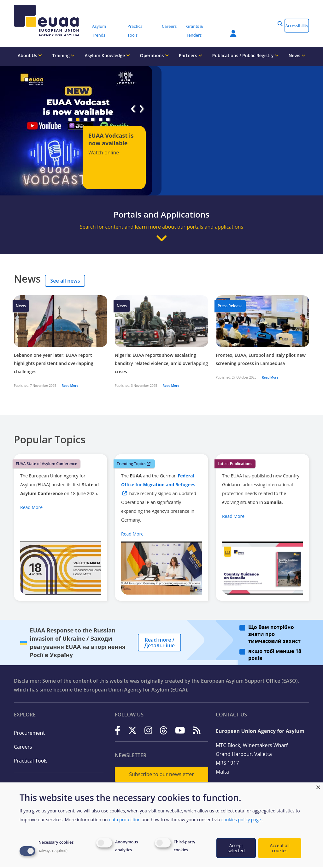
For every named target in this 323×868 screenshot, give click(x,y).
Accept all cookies (280, 848)
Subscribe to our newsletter (161, 774)
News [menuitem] (297, 55)
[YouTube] (180, 730)
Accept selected (236, 848)
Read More (70, 386)
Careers (23, 747)
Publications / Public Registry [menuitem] (246, 55)
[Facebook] (118, 730)
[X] (132, 730)
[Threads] (164, 730)
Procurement (29, 733)
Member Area (233, 33)
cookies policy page (241, 820)
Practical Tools (31, 761)
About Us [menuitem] (30, 55)
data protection (125, 820)
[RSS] (197, 730)
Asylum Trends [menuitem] (99, 31)
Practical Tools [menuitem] (135, 31)
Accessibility (297, 26)
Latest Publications (235, 464)
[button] (280, 24)
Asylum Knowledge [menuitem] (107, 55)
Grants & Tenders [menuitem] (195, 31)
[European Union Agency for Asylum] (51, 21)
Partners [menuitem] (191, 55)
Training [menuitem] (63, 55)
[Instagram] (148, 730)
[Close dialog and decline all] (318, 786)
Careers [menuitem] (169, 26)
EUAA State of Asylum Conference (47, 464)
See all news (65, 281)
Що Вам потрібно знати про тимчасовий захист (274, 634)
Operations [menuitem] (155, 55)
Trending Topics (134, 464)
